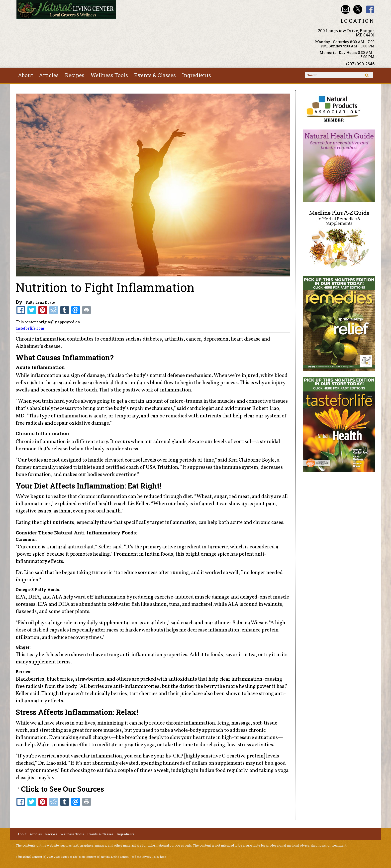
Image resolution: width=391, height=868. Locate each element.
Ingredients (196, 75)
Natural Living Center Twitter (358, 9)
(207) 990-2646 (360, 64)
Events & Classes (155, 75)
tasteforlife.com (30, 329)
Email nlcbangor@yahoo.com (345, 9)
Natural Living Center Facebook (370, 9)
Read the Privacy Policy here (148, 857)
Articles (49, 75)
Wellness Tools (109, 75)
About (25, 75)
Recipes (75, 75)
